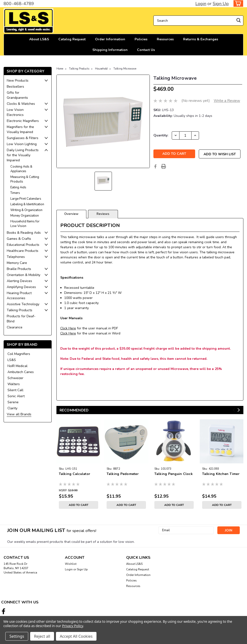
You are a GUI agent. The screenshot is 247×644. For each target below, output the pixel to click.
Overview (71, 214)
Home (60, 69)
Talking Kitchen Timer (221, 474)
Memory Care (17, 263)
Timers (15, 193)
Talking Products (20, 310)
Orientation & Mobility (24, 275)
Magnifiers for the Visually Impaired (20, 129)
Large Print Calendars (26, 199)
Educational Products (23, 245)
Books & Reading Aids (24, 233)
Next (239, 410)
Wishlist (71, 564)
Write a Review (227, 101)
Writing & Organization (26, 210)
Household (101, 69)
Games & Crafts (19, 239)
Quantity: (161, 135)
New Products (18, 81)
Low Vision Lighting (22, 144)
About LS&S (39, 39)
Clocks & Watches (21, 104)
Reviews (103, 214)
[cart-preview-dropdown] (237, 4)
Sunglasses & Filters (23, 138)
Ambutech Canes (21, 372)
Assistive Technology (23, 304)
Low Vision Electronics (15, 112)
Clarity (12, 408)
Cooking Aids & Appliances (21, 169)
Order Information (110, 39)
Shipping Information (110, 50)
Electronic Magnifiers (23, 121)
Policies (141, 39)
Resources (165, 39)
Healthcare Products (23, 251)
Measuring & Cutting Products (25, 179)
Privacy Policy (72, 626)
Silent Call (15, 390)
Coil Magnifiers (19, 354)
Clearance (15, 327)
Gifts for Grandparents (17, 95)
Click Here (68, 328)
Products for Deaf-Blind (21, 319)
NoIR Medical (17, 366)
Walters (14, 384)
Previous (234, 410)
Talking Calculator (75, 474)
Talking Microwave (125, 69)
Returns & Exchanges (201, 39)
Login (201, 4)
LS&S (12, 360)
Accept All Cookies (76, 636)
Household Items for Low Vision (25, 224)
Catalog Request (72, 39)
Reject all (42, 636)
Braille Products (19, 269)
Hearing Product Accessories (19, 296)
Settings (17, 636)
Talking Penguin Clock (174, 474)
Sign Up (221, 4)
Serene (13, 402)
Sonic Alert (16, 396)
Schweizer (15, 378)
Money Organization (25, 216)
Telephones (16, 257)
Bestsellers (15, 87)
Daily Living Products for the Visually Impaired (23, 155)
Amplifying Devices (21, 287)
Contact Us (146, 50)
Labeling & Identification (27, 204)
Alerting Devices (19, 281)
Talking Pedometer (123, 474)
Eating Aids (18, 187)
